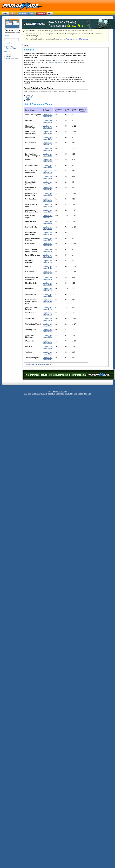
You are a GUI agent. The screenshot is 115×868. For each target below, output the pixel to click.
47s (48, 200)
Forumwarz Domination (55, 62)
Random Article (11, 48)
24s (48, 239)
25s (48, 295)
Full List (8, 55)
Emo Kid (29, 97)
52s (48, 205)
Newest (8, 56)
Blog (30, 394)
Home (85, 394)
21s (48, 155)
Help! (90, 394)
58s (48, 359)
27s (48, 133)
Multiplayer (44, 394)
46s (48, 256)
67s (48, 222)
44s (48, 228)
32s (48, 331)
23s (48, 121)
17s (48, 116)
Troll (27, 101)
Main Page (9, 46)
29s (48, 319)
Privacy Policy (69, 394)
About (25, 394)
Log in (62, 39)
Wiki (75, 394)
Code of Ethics (36, 394)
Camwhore (30, 95)
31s (48, 284)
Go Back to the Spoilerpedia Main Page (37, 364)
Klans (63, 394)
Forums (58, 394)
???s (48, 161)
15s (48, 183)
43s (48, 149)
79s (48, 217)
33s (48, 166)
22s (48, 144)
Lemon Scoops (40, 62)
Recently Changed (12, 58)
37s (48, 194)
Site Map (80, 394)
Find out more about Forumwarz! (77, 39)
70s (48, 290)
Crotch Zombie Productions (60, 392)
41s (48, 267)
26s (48, 127)
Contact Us (52, 394)
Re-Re (28, 99)
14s (48, 138)
